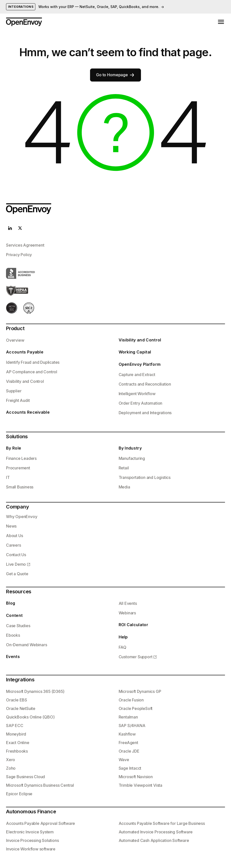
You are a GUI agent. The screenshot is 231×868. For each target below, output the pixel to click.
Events (13, 657)
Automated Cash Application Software (154, 840)
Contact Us (16, 555)
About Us (14, 536)
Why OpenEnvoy (22, 517)
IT (8, 477)
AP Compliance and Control (32, 372)
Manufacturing (132, 458)
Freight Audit (18, 400)
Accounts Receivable (28, 412)
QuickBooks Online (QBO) (30, 717)
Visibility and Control (25, 381)
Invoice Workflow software (31, 849)
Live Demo (16, 564)
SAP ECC (15, 726)
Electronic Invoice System (30, 832)
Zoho (11, 768)
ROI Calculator (133, 625)
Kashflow (127, 734)
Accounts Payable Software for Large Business (162, 823)
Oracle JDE (129, 751)
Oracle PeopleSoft (136, 708)
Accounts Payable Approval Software (41, 823)
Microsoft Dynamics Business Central (40, 785)
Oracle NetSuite (21, 708)
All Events (128, 603)
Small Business (20, 487)
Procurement (18, 468)
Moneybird (16, 734)
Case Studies (18, 626)
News (11, 526)
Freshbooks (17, 751)
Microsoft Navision (136, 777)
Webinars (127, 613)
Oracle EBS (17, 700)
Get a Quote (17, 574)
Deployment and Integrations (145, 413)
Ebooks (13, 635)
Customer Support (136, 657)
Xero (11, 760)
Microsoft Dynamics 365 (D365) (35, 691)
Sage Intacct (130, 768)
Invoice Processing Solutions (32, 840)
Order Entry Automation (141, 403)
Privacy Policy (19, 255)
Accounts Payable (25, 352)
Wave (124, 760)
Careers (14, 545)
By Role (14, 448)
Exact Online (18, 743)
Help (123, 637)
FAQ (123, 647)
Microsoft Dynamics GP (140, 691)
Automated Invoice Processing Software (156, 832)
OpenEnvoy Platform (140, 364)
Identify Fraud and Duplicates (33, 362)
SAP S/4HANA (132, 726)
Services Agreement (25, 245)
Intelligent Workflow (137, 394)
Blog (11, 603)
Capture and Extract (137, 375)
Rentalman (128, 717)
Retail (124, 468)
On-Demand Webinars (26, 645)
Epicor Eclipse (19, 794)
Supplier (14, 391)
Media (124, 487)
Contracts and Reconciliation (145, 384)
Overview (15, 340)
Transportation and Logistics (145, 477)
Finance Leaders (21, 458)
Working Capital (135, 352)
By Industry (130, 448)
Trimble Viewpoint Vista (140, 785)
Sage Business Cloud (25, 777)
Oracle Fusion (131, 700)
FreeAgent (128, 743)
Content (14, 615)
